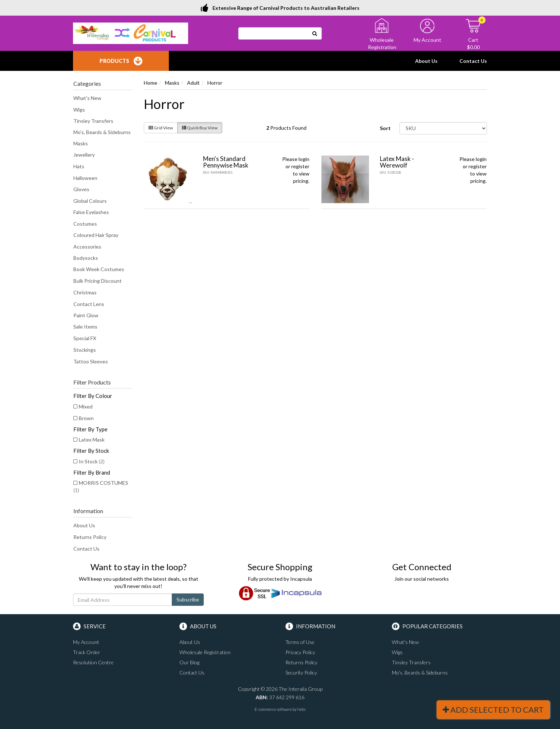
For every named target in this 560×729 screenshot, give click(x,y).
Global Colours (90, 201)
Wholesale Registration (205, 652)
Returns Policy (90, 537)
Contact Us (473, 61)
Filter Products (92, 382)
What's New (87, 98)
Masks (81, 143)
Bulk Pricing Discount (98, 281)
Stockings (85, 350)
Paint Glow (86, 315)
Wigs (79, 110)
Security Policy (301, 672)
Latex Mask (92, 440)
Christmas (85, 292)
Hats (79, 166)
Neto (301, 709)
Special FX (85, 338)
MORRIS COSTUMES (101, 486)
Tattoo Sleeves (91, 361)
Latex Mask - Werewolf (397, 162)
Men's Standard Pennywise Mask (226, 162)
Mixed (86, 406)
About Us (426, 61)
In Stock (92, 461)
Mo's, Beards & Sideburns (102, 132)
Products (121, 61)
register (300, 166)
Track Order (87, 652)
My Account (86, 642)
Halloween (85, 178)
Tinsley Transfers (93, 121)
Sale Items (85, 327)
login (304, 159)
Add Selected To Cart (493, 710)
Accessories (87, 247)
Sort (385, 128)
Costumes (85, 224)
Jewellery (84, 155)
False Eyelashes (91, 212)
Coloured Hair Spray (96, 235)
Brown (86, 418)
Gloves (81, 189)
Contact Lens (89, 304)
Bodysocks (86, 258)
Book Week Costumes (99, 269)
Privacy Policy (300, 652)
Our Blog (189, 662)
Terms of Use (300, 642)
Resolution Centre (93, 662)
